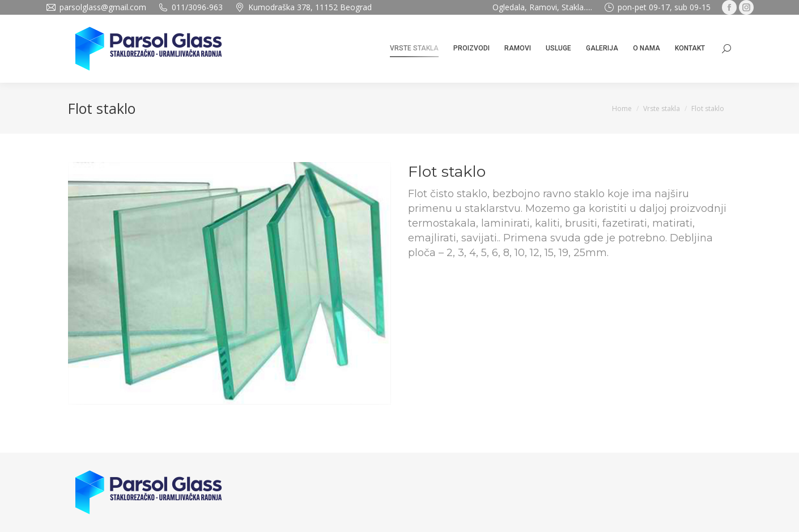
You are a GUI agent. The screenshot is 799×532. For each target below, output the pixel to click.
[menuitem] (414, 49)
